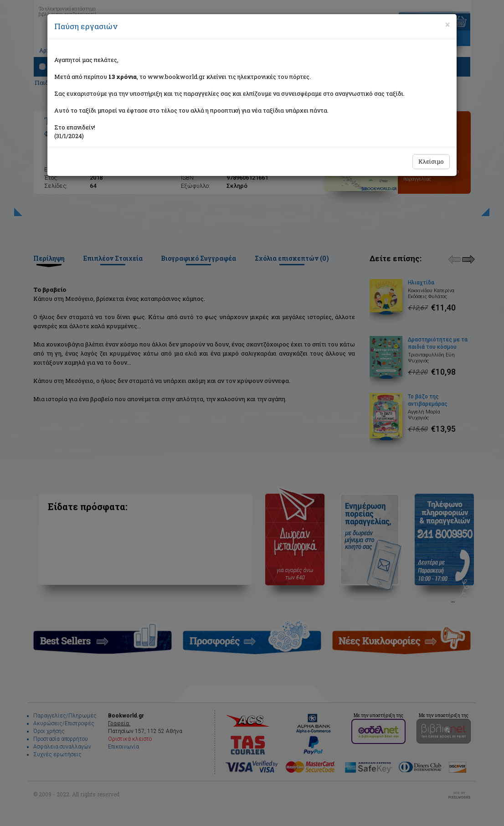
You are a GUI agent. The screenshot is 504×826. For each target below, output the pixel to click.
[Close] (447, 25)
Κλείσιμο (431, 161)
